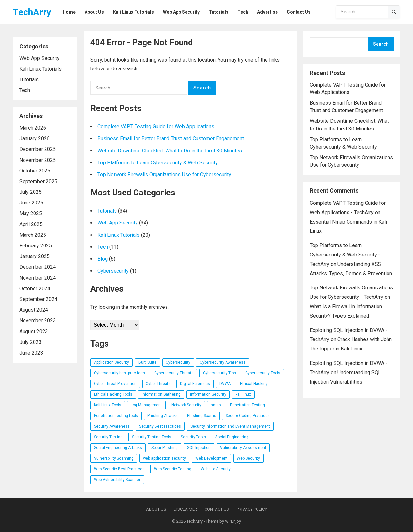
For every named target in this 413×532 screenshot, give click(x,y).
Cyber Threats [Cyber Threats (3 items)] (158, 384)
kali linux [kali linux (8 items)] (243, 394)
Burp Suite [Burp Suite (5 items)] (147, 362)
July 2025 (30, 192)
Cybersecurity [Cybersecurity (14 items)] (178, 362)
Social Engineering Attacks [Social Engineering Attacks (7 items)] (118, 448)
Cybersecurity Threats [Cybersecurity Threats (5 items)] (174, 373)
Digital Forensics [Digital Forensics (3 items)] (195, 384)
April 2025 (31, 224)
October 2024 (35, 289)
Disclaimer (185, 509)
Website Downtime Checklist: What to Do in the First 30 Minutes (170, 151)
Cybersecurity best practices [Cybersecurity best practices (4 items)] (119, 373)
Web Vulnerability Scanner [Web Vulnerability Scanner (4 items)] (117, 480)
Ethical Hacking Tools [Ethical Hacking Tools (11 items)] (113, 394)
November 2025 (38, 160)
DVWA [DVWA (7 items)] (225, 384)
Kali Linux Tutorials (40, 69)
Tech (25, 90)
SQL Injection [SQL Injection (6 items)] (199, 448)
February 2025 (36, 246)
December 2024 (38, 267)
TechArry (32, 12)
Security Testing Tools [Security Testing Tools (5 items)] (152, 437)
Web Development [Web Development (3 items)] (211, 458)
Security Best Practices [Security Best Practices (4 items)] (160, 426)
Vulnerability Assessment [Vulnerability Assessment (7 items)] (243, 448)
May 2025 (31, 213)
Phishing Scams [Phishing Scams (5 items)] (202, 416)
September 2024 (38, 299)
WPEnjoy (233, 521)
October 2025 (35, 171)
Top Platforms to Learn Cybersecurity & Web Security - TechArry (345, 255)
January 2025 (35, 256)
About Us (156, 509)
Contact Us (217, 509)
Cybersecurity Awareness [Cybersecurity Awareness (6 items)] (223, 362)
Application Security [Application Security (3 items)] (111, 362)
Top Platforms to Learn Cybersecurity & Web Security (158, 163)
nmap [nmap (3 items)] (216, 405)
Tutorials (29, 80)
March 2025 (33, 235)
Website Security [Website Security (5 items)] (216, 469)
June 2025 (31, 203)
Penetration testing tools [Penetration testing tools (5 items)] (116, 416)
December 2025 (38, 149)
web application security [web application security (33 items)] (164, 458)
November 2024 (38, 278)
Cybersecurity (113, 271)
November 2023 (38, 321)
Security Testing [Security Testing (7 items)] (108, 437)
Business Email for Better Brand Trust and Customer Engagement (171, 138)
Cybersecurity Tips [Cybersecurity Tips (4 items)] (219, 373)
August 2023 (34, 332)
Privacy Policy (252, 509)
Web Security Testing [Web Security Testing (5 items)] (173, 469)
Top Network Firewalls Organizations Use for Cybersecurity (164, 175)
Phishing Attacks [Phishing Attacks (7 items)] (163, 416)
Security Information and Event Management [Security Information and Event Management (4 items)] (230, 426)
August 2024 (34, 310)
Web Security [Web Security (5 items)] (248, 458)
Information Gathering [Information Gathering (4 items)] (161, 394)
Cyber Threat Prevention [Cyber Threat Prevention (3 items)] (115, 384)
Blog (103, 259)
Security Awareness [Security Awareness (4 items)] (112, 426)
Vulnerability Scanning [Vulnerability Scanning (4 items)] (114, 458)
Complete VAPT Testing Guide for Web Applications (156, 126)
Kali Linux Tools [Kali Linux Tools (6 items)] (108, 405)
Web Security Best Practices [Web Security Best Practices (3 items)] (119, 469)
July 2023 (30, 342)
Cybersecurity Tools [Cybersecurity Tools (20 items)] (263, 373)
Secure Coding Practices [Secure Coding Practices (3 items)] (248, 416)
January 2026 (35, 138)
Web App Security (40, 58)
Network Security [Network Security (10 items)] (186, 405)
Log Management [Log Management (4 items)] (146, 405)
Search (381, 44)
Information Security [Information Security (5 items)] (208, 394)
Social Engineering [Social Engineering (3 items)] (232, 437)
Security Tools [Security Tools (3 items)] (193, 437)
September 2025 (38, 181)
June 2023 (31, 353)
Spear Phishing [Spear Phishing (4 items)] (165, 448)
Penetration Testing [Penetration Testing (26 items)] (247, 405)
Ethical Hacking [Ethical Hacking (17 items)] (254, 384)
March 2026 (33, 128)
